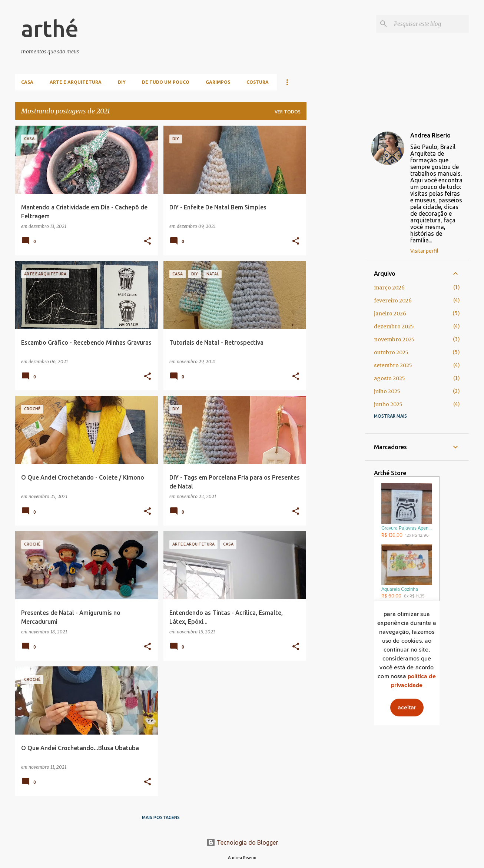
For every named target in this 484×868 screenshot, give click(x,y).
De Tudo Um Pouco (166, 82)
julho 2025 (387, 391)
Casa (27, 82)
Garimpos (218, 82)
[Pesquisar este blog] (430, 24)
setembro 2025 (393, 365)
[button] (147, 241)
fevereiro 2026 (393, 301)
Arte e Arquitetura (76, 82)
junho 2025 (388, 404)
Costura (258, 82)
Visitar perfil (424, 251)
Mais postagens (161, 817)
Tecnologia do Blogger (242, 842)
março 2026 (389, 288)
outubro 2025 (391, 352)
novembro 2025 (394, 339)
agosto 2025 (389, 378)
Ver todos (288, 112)
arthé (50, 28)
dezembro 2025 (394, 327)
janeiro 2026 (390, 314)
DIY (122, 82)
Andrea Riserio (430, 135)
